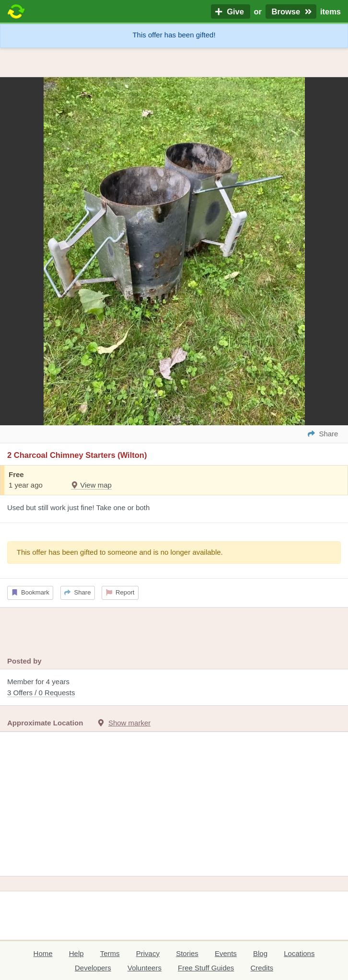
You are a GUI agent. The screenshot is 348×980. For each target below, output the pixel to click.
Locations (299, 953)
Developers (93, 968)
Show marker (129, 723)
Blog (260, 953)
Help (76, 953)
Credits (262, 968)
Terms (110, 953)
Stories (187, 953)
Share (77, 592)
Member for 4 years (174, 688)
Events (226, 953)
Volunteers (145, 968)
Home (43, 953)
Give (231, 12)
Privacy (148, 953)
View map (91, 485)
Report (120, 592)
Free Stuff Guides (206, 968)
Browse (291, 12)
